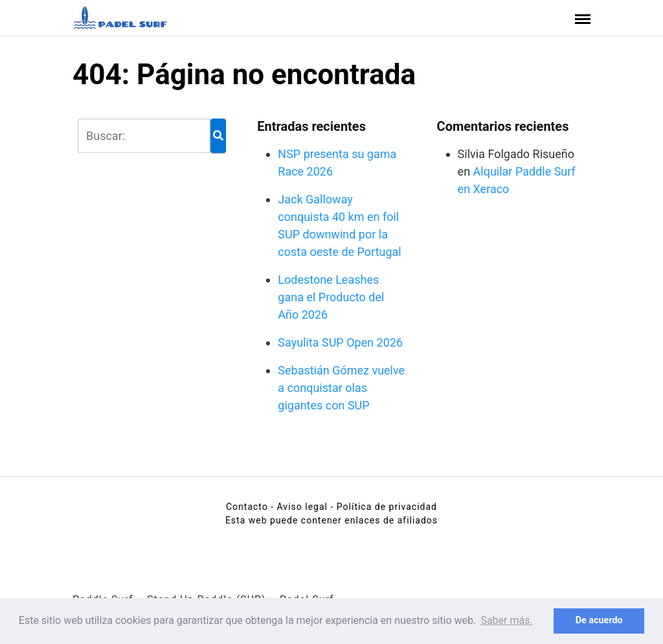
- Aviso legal (299, 507)
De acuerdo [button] (599, 620)
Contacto (247, 507)
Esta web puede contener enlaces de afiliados (331, 520)
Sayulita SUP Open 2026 (340, 342)
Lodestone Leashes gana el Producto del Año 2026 (331, 297)
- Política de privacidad (384, 507)
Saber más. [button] (506, 620)
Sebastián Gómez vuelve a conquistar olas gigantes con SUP (341, 388)
